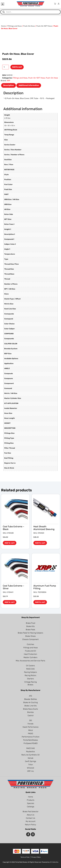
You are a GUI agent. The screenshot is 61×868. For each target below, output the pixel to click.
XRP (8, 81)
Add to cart (17, 67)
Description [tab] (9, 85)
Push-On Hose (29, 26)
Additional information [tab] (29, 85)
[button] (3, 4)
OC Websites (54, 862)
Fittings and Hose (15, 26)
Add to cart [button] (10, 543)
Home (3, 26)
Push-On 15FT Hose (44, 26)
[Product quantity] (6, 67)
